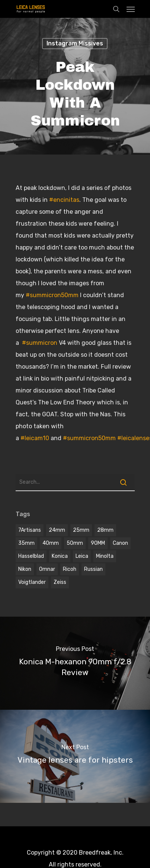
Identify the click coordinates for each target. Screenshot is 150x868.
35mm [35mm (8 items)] (26, 543)
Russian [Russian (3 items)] (93, 569)
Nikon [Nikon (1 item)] (25, 569)
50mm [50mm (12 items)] (75, 543)
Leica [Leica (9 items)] (82, 556)
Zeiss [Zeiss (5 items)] (60, 582)
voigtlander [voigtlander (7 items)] (32, 582)
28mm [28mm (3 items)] (105, 530)
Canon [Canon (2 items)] (120, 543)
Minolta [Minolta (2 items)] (105, 556)
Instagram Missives (75, 43)
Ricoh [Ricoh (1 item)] (70, 569)
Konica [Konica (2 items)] (60, 556)
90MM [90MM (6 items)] (98, 543)
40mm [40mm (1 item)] (51, 543)
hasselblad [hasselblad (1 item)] (31, 556)
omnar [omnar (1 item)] (47, 569)
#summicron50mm (52, 295)
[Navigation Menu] (131, 9)
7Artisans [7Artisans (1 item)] (30, 530)
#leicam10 (35, 438)
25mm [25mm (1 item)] (81, 530)
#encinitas (64, 200)
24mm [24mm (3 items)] (57, 530)
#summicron (40, 343)
